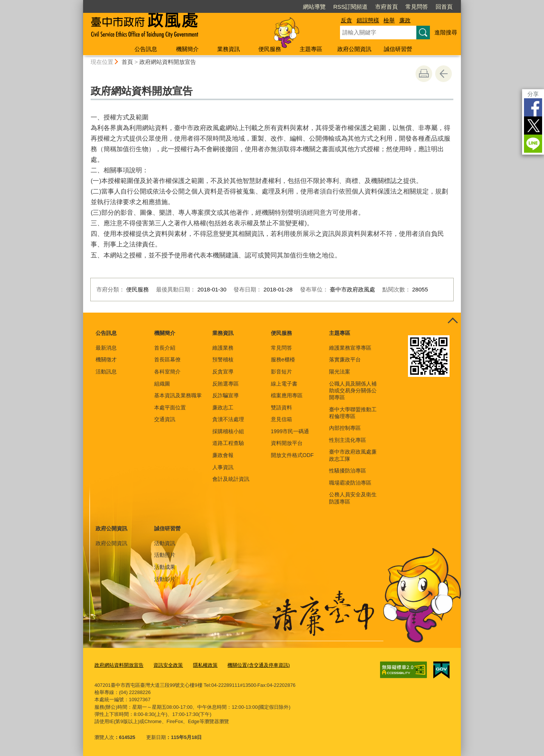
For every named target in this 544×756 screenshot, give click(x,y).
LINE (533, 144)
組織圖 (162, 384)
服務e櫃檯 (283, 359)
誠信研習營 (398, 49)
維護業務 (223, 348)
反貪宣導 (223, 372)
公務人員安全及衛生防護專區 (353, 498)
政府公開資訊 (354, 49)
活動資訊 (165, 543)
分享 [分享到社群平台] (533, 94)
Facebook (533, 107)
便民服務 (270, 49)
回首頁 (444, 7)
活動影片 (165, 579)
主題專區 (311, 49)
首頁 (127, 62)
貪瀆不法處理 (228, 419)
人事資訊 (223, 467)
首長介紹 (165, 348)
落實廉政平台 (345, 359)
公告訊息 (146, 49)
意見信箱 (281, 419)
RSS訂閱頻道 (350, 7)
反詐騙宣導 (226, 395)
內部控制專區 (345, 428)
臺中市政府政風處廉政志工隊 (353, 455)
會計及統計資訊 (231, 479)
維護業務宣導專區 (350, 348)
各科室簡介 (167, 372)
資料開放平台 (287, 443)
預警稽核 (223, 359)
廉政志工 (223, 407)
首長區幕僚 (167, 359)
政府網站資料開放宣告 (168, 62)
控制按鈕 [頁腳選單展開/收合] (453, 321)
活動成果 (165, 567)
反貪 (346, 20)
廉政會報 (223, 455)
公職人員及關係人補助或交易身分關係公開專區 (353, 390)
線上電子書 (284, 384)
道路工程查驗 (228, 443)
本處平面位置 (170, 407)
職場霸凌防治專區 (350, 483)
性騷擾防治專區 (348, 471)
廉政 (405, 20)
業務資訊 (229, 49)
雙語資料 (281, 407)
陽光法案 (340, 372)
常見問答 (417, 7)
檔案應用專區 (287, 395)
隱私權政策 (205, 665)
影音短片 (281, 372)
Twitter (533, 125)
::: (80, 3)
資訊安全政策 (168, 665)
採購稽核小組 (228, 431)
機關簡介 (187, 49)
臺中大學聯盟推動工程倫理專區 (353, 413)
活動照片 (165, 555)
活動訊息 (106, 372)
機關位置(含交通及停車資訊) (259, 665)
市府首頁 (386, 7)
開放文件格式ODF (292, 455)
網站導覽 (314, 7)
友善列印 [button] (424, 74)
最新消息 (106, 348)
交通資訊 (165, 419)
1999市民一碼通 (290, 431)
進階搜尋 (446, 32)
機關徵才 (106, 359)
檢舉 (389, 20)
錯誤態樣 (368, 20)
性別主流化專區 (348, 440)
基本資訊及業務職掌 (178, 395)
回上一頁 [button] (444, 74)
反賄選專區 (226, 384)
